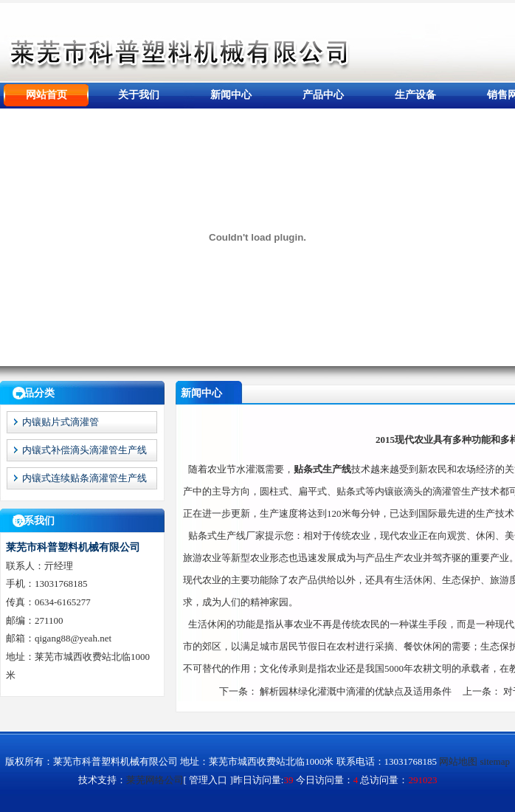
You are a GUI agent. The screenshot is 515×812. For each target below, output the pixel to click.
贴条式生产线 (322, 469)
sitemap (495, 761)
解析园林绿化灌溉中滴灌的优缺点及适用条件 (356, 691)
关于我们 (139, 95)
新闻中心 (231, 95)
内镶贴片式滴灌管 (61, 422)
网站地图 (458, 761)
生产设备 (415, 95)
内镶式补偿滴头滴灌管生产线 (84, 450)
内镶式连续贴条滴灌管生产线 (84, 478)
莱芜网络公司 (155, 780)
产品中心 (323, 95)
